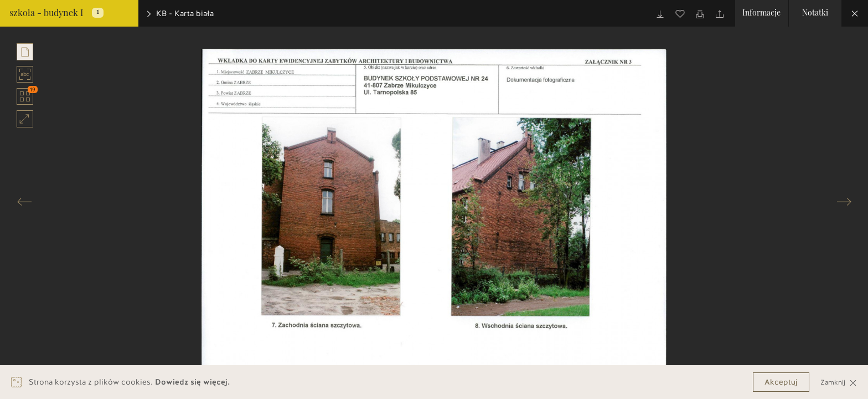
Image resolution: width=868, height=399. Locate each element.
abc (25, 74)
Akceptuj (781, 382)
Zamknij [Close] (839, 382)
